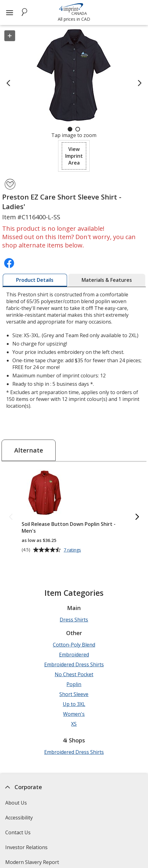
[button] (74, 156)
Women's (74, 714)
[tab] (35, 280)
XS (74, 724)
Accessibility (19, 818)
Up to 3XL (74, 704)
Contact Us (18, 832)
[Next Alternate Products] (137, 517)
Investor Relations (27, 849)
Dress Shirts (74, 620)
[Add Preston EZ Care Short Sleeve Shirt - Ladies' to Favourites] (10, 184)
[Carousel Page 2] (78, 129)
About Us (16, 803)
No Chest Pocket (74, 674)
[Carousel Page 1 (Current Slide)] (70, 129)
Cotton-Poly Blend (74, 645)
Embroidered (74, 655)
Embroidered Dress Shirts (74, 664)
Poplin (74, 684)
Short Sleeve (74, 694)
